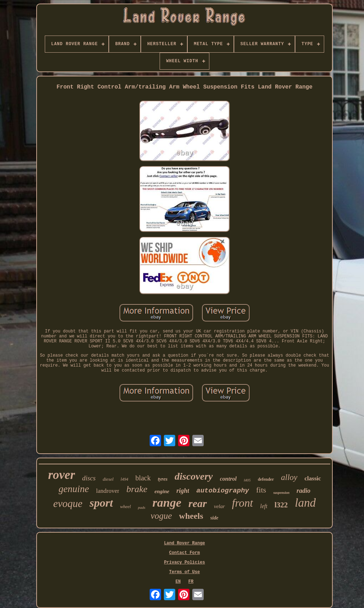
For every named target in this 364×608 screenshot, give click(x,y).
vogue (161, 516)
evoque (68, 503)
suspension (282, 493)
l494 (124, 479)
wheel (125, 506)
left (264, 506)
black (143, 478)
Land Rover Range (184, 543)
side (215, 518)
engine (162, 491)
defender (266, 479)
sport (101, 503)
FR (191, 582)
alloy (289, 477)
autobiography (223, 491)
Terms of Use (184, 572)
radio (303, 491)
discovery (194, 476)
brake (137, 489)
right (183, 491)
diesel (108, 479)
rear (198, 503)
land (306, 503)
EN (178, 582)
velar (220, 506)
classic (313, 478)
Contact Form (184, 553)
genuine (74, 489)
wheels (191, 516)
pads (142, 507)
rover (61, 475)
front (243, 503)
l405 (247, 480)
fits (261, 490)
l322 (281, 505)
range (167, 503)
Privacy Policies (184, 562)
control (228, 479)
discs (89, 478)
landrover (108, 491)
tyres (163, 479)
